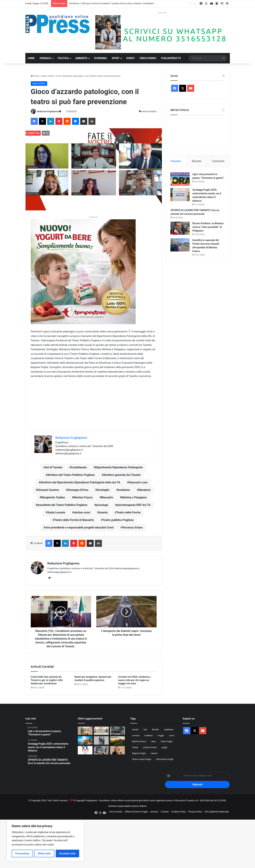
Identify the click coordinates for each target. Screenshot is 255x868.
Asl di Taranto (54, 467)
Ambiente (81, 58)
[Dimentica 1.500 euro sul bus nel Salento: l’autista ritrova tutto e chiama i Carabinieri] (118, 731)
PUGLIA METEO (197, 132)
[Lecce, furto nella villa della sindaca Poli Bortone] (118, 750)
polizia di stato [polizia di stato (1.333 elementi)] (150, 747)
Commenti (218, 161)
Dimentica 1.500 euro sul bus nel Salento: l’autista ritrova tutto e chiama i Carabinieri (111, 3)
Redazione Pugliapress (48, 111)
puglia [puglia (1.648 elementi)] (164, 747)
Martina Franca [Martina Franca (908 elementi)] (139, 741)
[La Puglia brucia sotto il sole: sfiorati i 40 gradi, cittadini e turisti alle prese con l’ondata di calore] (85, 741)
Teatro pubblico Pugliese (118, 520)
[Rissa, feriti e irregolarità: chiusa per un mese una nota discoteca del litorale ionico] (101, 741)
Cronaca (45, 58)
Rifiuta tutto (44, 853)
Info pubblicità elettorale (217, 812)
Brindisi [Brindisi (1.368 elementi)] (156, 730)
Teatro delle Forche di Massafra (74, 520)
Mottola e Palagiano (134, 497)
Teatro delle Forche (128, 512)
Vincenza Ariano (132, 527)
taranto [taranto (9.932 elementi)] (154, 753)
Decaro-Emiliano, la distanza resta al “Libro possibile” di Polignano (208, 227)
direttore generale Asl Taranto (122, 475)
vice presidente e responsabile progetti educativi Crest (79, 527)
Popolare (176, 161)
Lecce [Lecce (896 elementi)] (172, 736)
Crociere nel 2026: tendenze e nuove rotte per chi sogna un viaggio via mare (134, 680)
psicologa (102, 505)
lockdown (124, 490)
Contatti (165, 812)
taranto (103, 512)
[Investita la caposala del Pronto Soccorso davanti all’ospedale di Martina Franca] (180, 245)
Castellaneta (79, 467)
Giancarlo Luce (138, 482)
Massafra (107, 497)
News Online (48, 76)
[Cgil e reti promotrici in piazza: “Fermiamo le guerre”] (180, 179)
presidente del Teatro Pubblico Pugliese (62, 505)
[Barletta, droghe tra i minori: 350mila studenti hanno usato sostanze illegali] (85, 731)
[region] (45, 841)
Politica (63, 58)
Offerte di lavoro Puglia (136, 812)
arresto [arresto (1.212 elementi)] (135, 730)
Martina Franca (83, 497)
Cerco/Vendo (148, 58)
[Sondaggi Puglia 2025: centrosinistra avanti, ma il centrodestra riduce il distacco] (180, 195)
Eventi (130, 58)
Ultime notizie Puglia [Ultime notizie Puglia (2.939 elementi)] (142, 759)
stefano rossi (82, 512)
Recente (197, 161)
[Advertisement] (94, 407)
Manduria (145, 490)
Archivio (154, 812)
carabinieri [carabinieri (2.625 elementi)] (169, 730)
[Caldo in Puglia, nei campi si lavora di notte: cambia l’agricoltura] (118, 741)
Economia (100, 58)
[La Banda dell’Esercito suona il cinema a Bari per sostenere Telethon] (101, 731)
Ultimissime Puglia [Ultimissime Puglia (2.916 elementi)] (165, 759)
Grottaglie (103, 490)
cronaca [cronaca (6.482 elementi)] (136, 736)
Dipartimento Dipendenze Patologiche (119, 467)
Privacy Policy (195, 812)
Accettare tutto (67, 853)
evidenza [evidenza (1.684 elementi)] (149, 736)
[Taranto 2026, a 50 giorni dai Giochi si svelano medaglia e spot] (85, 750)
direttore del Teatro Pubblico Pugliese (71, 475)
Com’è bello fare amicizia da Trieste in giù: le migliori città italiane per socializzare (47, 680)
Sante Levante (56, 512)
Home (31, 58)
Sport (116, 58)
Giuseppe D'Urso (78, 490)
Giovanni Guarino (48, 490)
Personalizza (22, 853)
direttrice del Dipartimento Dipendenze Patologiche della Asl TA (80, 482)
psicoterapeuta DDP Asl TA (134, 505)
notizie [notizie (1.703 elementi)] (135, 747)
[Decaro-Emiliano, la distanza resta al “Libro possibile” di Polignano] (180, 228)
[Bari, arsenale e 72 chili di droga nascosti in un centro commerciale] (101, 750)
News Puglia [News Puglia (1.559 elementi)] (167, 741)
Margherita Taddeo (53, 497)
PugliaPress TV (171, 58)
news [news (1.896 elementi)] (153, 741)
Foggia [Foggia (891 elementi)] (161, 736)
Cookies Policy (179, 812)
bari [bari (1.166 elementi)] (145, 730)
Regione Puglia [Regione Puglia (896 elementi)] (139, 753)
